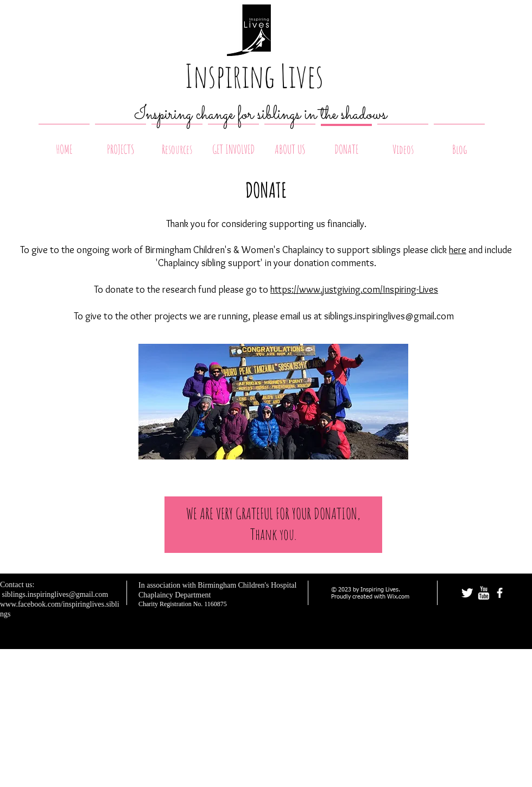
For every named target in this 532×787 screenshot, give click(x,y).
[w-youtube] (483, 593)
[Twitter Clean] (467, 593)
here (458, 250)
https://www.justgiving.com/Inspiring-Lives (354, 289)
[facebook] (500, 593)
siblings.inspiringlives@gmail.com (389, 316)
